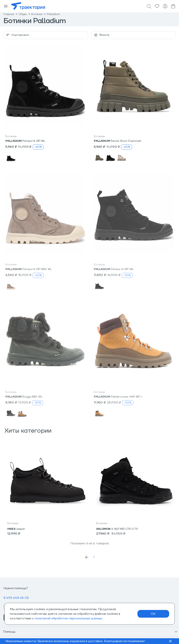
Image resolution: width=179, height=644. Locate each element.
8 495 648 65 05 (16, 598)
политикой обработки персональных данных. (69, 618)
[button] (45, 85)
